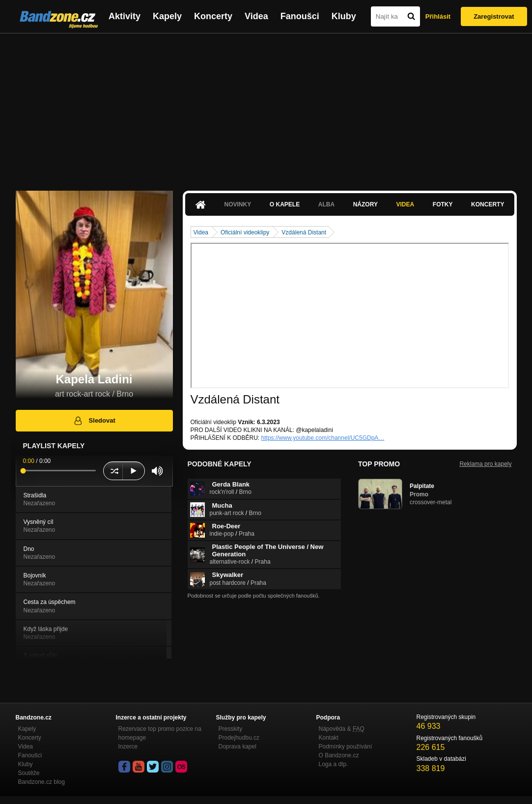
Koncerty (213, 16)
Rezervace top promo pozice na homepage (160, 733)
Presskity (231, 729)
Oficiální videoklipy (245, 232)
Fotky (443, 204)
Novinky (238, 204)
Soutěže (29, 773)
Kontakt (329, 738)
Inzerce (128, 747)
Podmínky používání (346, 747)
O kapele (285, 204)
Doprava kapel (238, 747)
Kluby (344, 16)
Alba (326, 204)
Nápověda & (342, 729)
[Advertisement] (266, 107)
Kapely (167, 16)
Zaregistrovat (494, 16)
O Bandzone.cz (339, 755)
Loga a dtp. (334, 764)
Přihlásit (438, 16)
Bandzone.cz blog (42, 782)
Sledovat (94, 421)
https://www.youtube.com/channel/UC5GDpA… (323, 438)
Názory (365, 204)
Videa (256, 16)
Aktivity (125, 16)
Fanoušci (300, 16)
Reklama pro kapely (485, 464)
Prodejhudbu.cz (239, 738)
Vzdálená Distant (304, 232)
